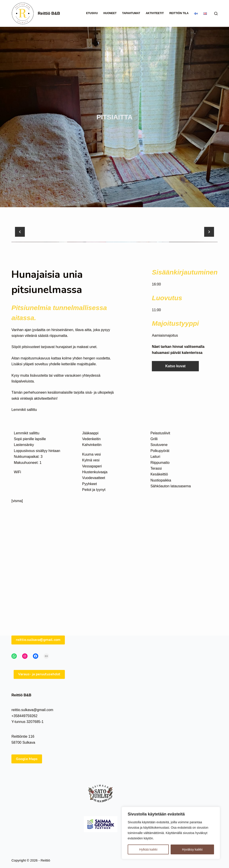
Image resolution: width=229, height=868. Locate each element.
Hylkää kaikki (148, 849)
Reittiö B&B (49, 13)
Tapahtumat (131, 13)
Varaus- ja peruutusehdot (39, 688)
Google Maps (27, 772)
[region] (171, 833)
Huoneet (110, 13)
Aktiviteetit (155, 13)
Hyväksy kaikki (192, 849)
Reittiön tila (179, 13)
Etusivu (92, 13)
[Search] (216, 14)
